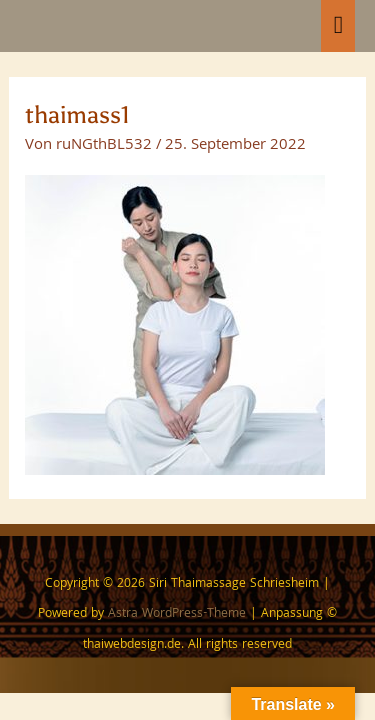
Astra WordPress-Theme (177, 614)
